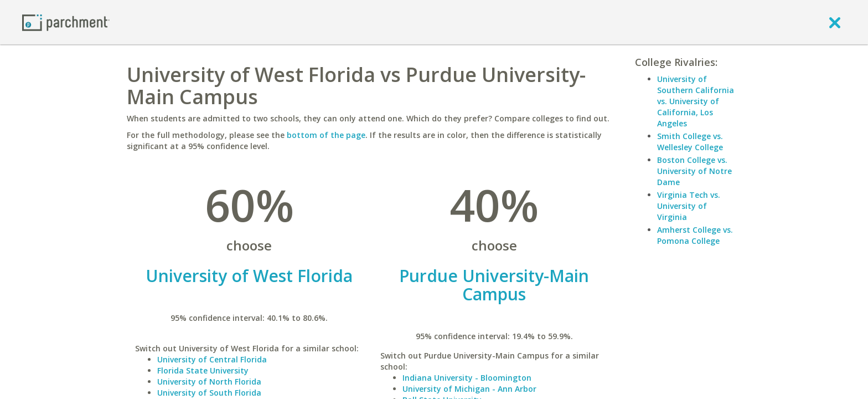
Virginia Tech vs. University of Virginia (689, 206)
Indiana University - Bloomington (467, 378)
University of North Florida (209, 382)
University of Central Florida (212, 359)
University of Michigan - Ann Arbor (469, 389)
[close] (835, 22)
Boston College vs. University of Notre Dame (694, 171)
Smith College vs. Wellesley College (690, 142)
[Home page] (66, 22)
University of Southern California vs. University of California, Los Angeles (696, 101)
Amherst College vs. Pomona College (695, 235)
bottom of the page (326, 135)
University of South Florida (209, 393)
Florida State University (203, 370)
